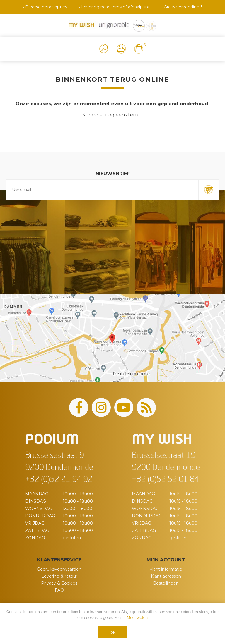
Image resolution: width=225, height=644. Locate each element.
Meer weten (137, 618)
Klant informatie (166, 569)
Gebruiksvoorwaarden (59, 569)
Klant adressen (166, 576)
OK (113, 632)
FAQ (59, 590)
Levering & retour (59, 576)
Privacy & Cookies (59, 583)
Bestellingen (166, 583)
